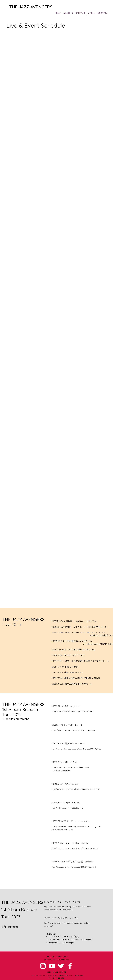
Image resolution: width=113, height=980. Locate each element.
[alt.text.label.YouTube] (52, 966)
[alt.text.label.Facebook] (70, 966)
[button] (104, 13)
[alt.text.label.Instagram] (43, 966)
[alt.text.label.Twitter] (61, 966)
